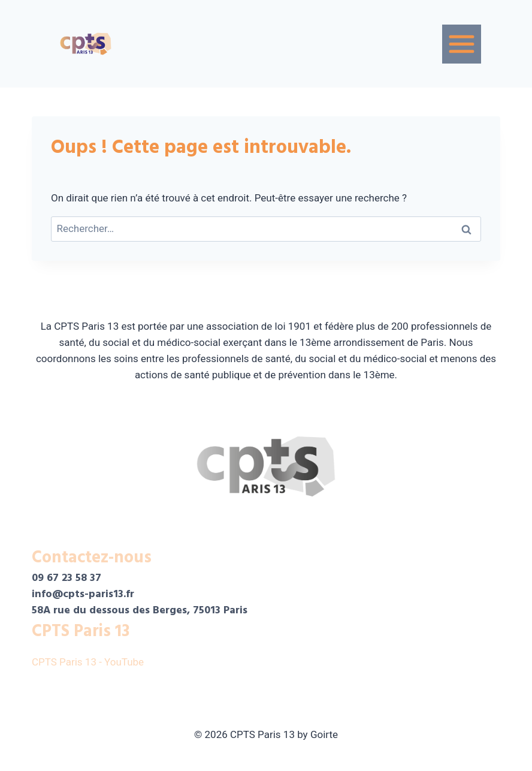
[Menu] (462, 44)
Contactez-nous (92, 558)
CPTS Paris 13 (81, 631)
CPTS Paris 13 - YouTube (89, 662)
